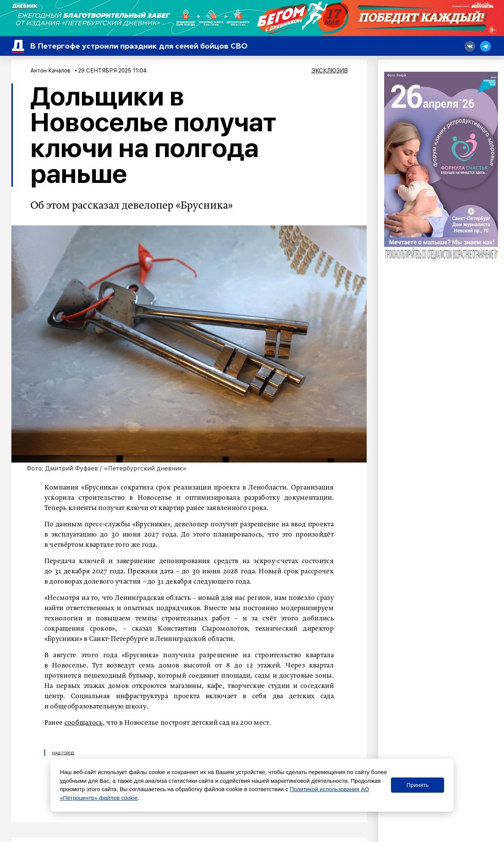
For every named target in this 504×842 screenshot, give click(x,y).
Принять (418, 785)
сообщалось (84, 723)
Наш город (63, 753)
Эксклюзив (330, 71)
